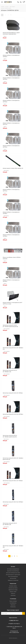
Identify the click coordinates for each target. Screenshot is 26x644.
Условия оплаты (13, 586)
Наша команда (13, 601)
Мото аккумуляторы (13, 577)
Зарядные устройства (13, 580)
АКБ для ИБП (13, 578)
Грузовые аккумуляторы (13, 571)
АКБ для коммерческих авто (13, 573)
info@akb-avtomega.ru (14, 624)
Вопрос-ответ (13, 592)
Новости (13, 594)
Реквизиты (13, 607)
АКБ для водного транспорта (13, 575)
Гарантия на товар (13, 590)
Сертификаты (13, 603)
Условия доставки (13, 588)
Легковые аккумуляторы (13, 569)
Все (17, 556)
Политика (13, 595)
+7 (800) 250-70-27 (14, 620)
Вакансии (13, 605)
